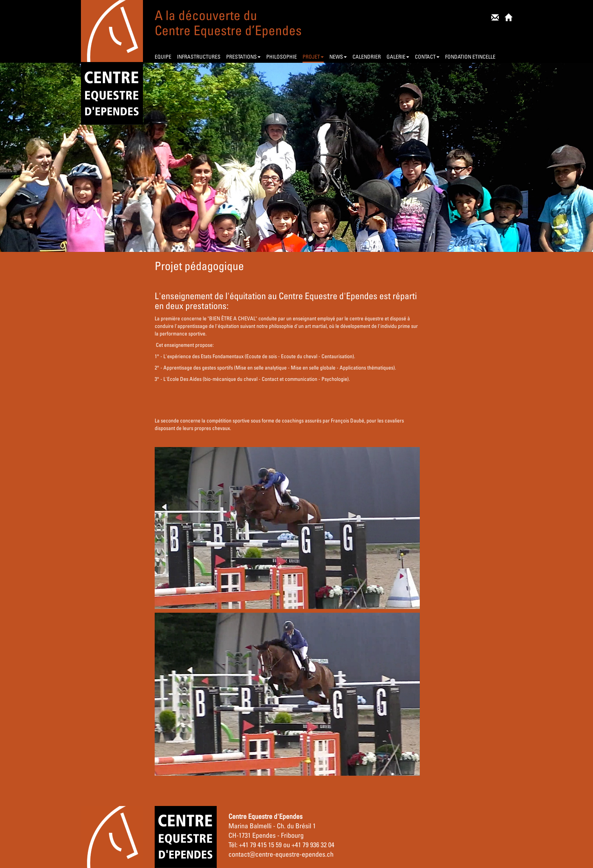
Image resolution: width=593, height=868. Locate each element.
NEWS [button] (338, 57)
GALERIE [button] (398, 57)
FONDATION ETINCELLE (470, 57)
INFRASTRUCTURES (199, 57)
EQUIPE (163, 57)
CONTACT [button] (427, 57)
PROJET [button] (313, 57)
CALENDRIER (367, 57)
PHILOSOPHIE (282, 57)
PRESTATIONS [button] (243, 57)
